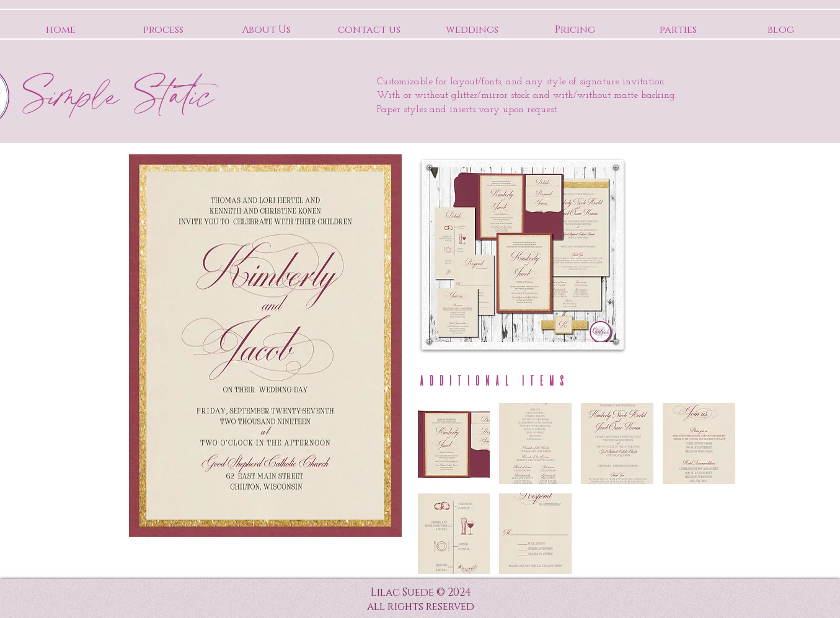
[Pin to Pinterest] (595, 178)
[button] (454, 444)
